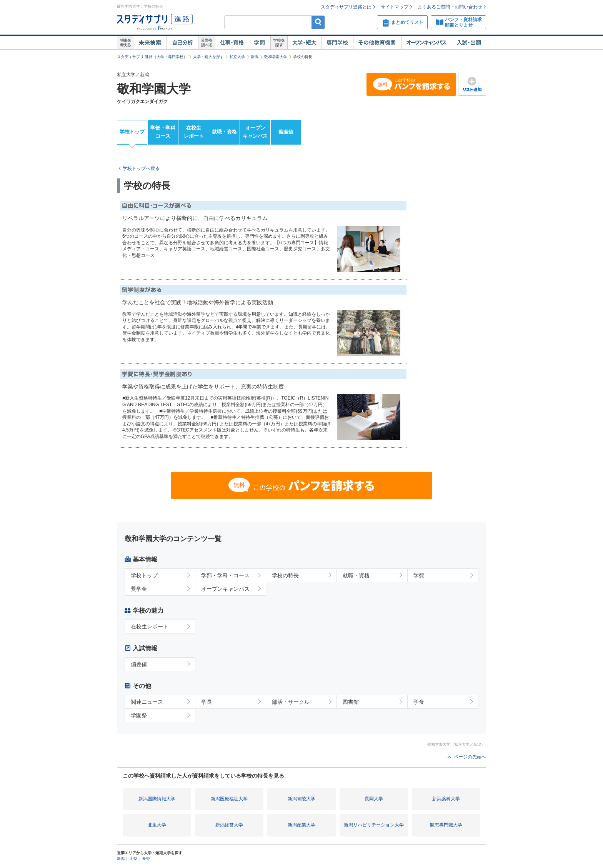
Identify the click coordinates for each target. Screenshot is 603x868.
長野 (146, 859)
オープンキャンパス (426, 43)
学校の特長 (285, 575)
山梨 (133, 859)
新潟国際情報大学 (157, 799)
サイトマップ (395, 7)
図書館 (351, 702)
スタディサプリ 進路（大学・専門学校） (152, 57)
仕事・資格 (232, 43)
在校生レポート (194, 132)
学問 (260, 43)
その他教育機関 (377, 43)
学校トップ (132, 132)
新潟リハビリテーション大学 (374, 825)
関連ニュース (147, 702)
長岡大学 (374, 799)
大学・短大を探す (208, 57)
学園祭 (139, 715)
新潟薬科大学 (446, 799)
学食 (419, 702)
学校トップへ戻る (141, 168)
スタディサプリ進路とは (346, 7)
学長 (207, 702)
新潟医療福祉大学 (229, 799)
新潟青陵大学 (301, 799)
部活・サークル (291, 702)
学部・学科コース (163, 132)
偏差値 (286, 132)
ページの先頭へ (470, 757)
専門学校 (337, 43)
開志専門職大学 (446, 825)
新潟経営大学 (229, 825)
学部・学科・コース (225, 575)
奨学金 (139, 589)
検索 (318, 22)
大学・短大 (304, 43)
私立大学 (237, 57)
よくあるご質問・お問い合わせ (450, 7)
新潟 (255, 57)
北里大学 (157, 825)
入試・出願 (469, 43)
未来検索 (150, 43)
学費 (419, 575)
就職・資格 (224, 132)
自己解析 (182, 43)
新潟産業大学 (301, 825)
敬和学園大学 (276, 57)
